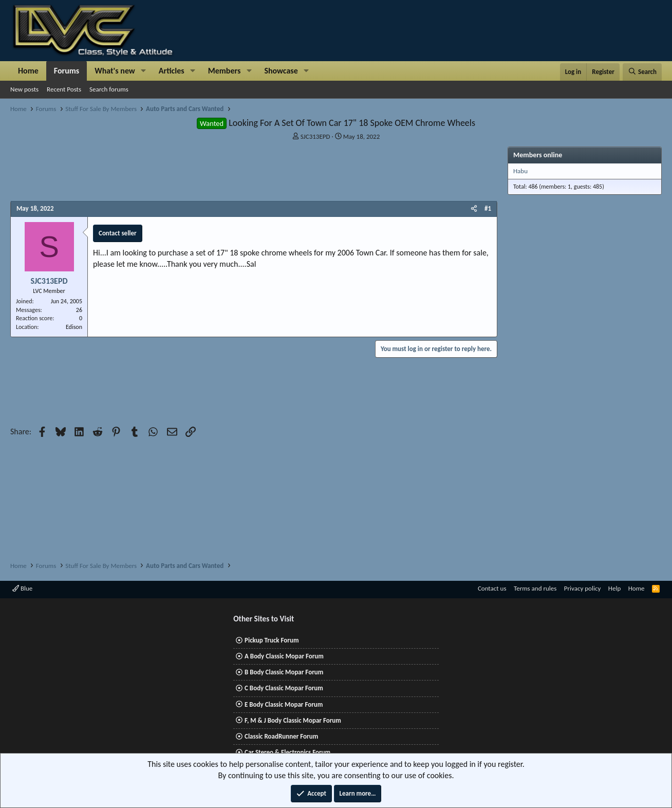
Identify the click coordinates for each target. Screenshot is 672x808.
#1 (488, 208)
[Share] (474, 209)
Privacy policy (583, 588)
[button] (144, 71)
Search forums (109, 89)
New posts (24, 89)
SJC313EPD (315, 136)
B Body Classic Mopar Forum (284, 672)
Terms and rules (535, 588)
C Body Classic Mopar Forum (284, 688)
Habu (520, 171)
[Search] (642, 72)
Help (614, 588)
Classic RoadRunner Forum (281, 736)
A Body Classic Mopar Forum (284, 656)
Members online (538, 155)
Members (225, 71)
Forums (67, 71)
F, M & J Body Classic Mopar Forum (293, 720)
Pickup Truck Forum (272, 640)
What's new (115, 71)
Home (28, 71)
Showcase (281, 71)
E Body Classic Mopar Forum (284, 704)
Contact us (492, 588)
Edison (74, 327)
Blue (22, 588)
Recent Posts (64, 89)
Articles (172, 71)
